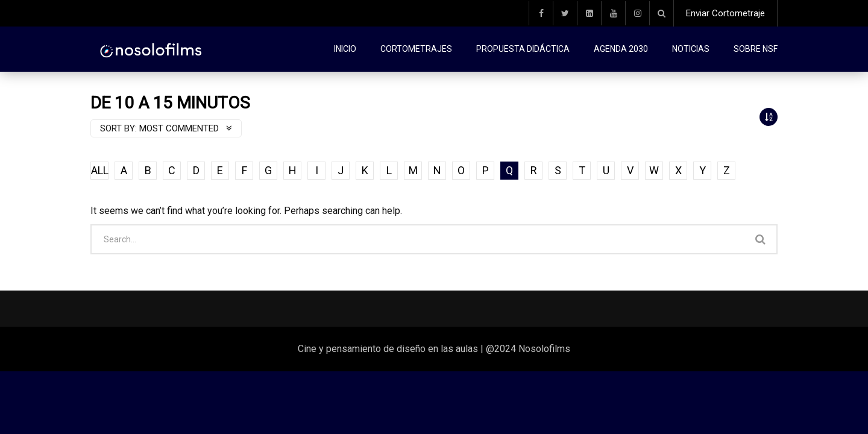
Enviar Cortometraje (725, 13)
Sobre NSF (756, 49)
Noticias (691, 49)
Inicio (345, 49)
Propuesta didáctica (523, 49)
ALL (100, 170)
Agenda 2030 (621, 49)
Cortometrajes (416, 49)
